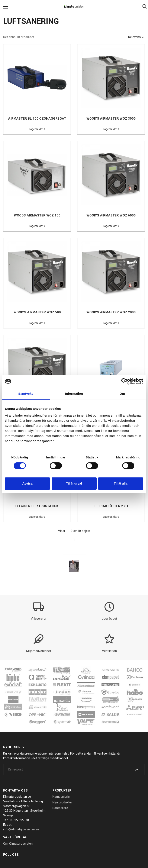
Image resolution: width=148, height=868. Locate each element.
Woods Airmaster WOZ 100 (37, 215)
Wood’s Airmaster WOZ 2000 (111, 312)
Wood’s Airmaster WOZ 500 (37, 312)
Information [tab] (74, 394)
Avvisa (28, 483)
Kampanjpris (61, 797)
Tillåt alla (121, 483)
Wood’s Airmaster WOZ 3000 (111, 119)
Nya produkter (62, 802)
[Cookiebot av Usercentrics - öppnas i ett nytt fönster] (124, 381)
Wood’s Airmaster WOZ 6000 (111, 215)
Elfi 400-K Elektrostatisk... (37, 506)
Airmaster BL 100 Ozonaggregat (37, 119)
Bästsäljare (60, 808)
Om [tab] (122, 394)
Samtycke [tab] (26, 394)
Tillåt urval (74, 483)
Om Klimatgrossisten (18, 844)
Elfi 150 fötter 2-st (111, 506)
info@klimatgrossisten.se (21, 829)
